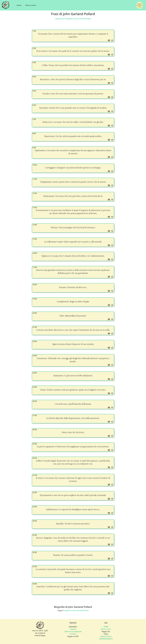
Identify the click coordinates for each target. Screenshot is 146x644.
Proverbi (73, 634)
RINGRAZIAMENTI (106, 639)
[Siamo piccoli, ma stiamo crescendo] (140, 5)
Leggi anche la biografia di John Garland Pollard (73, 19)
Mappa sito (106, 632)
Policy (106, 634)
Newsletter (73, 627)
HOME (106, 627)
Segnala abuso (106, 636)
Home (19, 5)
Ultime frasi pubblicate (73, 632)
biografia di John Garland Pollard (76, 610)
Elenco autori (31, 5)
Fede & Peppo (40, 635)
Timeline (73, 629)
